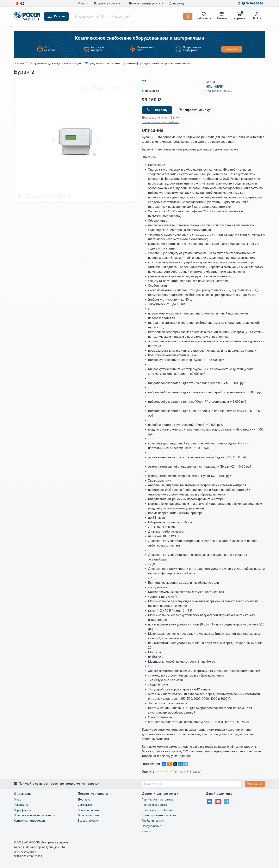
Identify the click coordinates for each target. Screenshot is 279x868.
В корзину (157, 110)
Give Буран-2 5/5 (170, 771)
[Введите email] (192, 784)
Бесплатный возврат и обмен (161, 122)
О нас (82, 3)
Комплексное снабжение (158, 810)
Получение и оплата (107, 3)
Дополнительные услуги (145, 3)
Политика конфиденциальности (34, 815)
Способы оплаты (89, 810)
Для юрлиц (177, 3)
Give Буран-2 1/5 (158, 771)
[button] (56, 16)
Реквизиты (21, 805)
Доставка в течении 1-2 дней (161, 118)
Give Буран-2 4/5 (167, 771)
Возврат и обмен (89, 821)
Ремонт (147, 831)
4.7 (22, 4)
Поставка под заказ (154, 805)
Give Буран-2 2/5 (161, 771)
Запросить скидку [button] (194, 110)
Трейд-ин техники (153, 821)
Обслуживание (151, 826)
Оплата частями (88, 815)
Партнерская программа (158, 800)
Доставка (84, 800)
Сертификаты (23, 810)
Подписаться (255, 784)
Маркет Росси (28, 17)
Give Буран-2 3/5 (164, 771)
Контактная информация (30, 821)
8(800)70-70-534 (252, 3)
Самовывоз (85, 805)
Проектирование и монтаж (159, 815)
